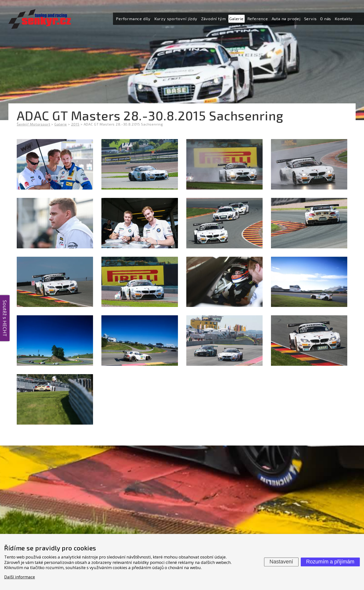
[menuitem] (133, 19)
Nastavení (281, 562)
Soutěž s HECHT (5, 318)
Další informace (20, 577)
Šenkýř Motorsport (33, 124)
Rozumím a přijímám (330, 562)
